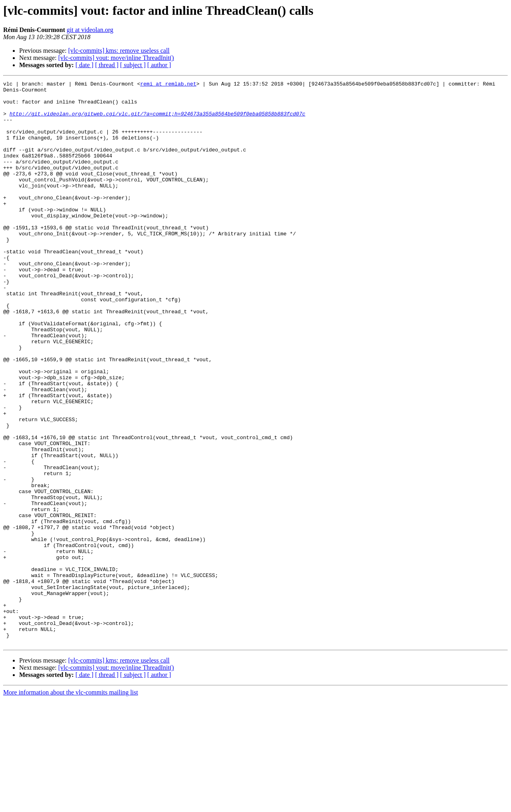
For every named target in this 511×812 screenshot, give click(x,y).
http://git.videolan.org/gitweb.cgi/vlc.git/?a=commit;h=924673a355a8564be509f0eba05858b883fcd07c (157, 121)
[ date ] (84, 65)
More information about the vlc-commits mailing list (71, 805)
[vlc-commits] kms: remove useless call (119, 51)
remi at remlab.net (168, 85)
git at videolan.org (90, 30)
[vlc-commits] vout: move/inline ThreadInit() (116, 58)
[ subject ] (133, 65)
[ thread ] (107, 65)
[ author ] (159, 65)
